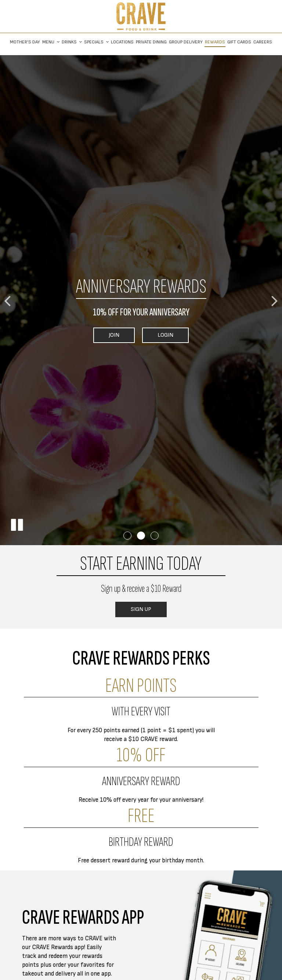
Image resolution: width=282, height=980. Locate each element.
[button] (17, 525)
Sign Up (133, 611)
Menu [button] (51, 42)
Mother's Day (25, 42)
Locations (122, 42)
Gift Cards (239, 42)
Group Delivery (186, 42)
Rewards (215, 42)
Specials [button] (96, 42)
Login (158, 337)
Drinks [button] (72, 42)
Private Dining (151, 42)
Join (106, 337)
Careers (263, 42)
